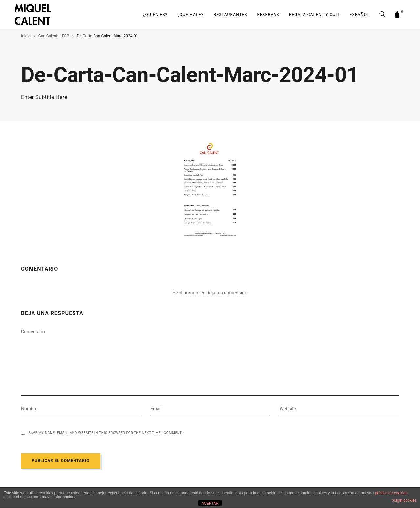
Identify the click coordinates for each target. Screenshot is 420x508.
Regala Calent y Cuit (315, 15)
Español (360, 15)
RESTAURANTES (231, 15)
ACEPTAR (210, 503)
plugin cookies (404, 500)
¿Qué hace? (191, 15)
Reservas (268, 15)
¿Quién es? (155, 15)
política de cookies (391, 493)
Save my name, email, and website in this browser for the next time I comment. (106, 433)
